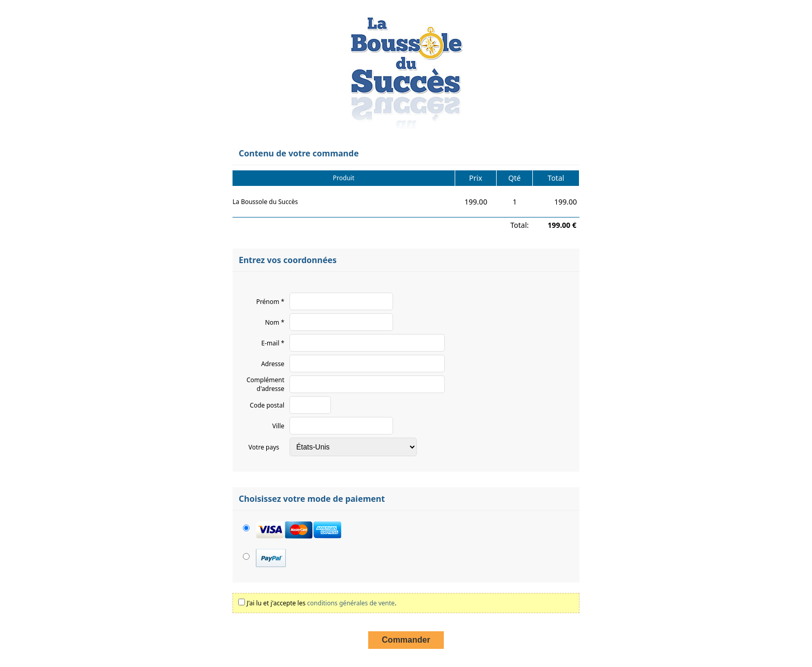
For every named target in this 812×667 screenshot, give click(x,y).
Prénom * (270, 302)
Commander (406, 640)
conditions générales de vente (351, 603)
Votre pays (264, 447)
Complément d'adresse (265, 384)
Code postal (267, 405)
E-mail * (273, 343)
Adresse (273, 364)
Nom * (275, 322)
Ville (278, 426)
